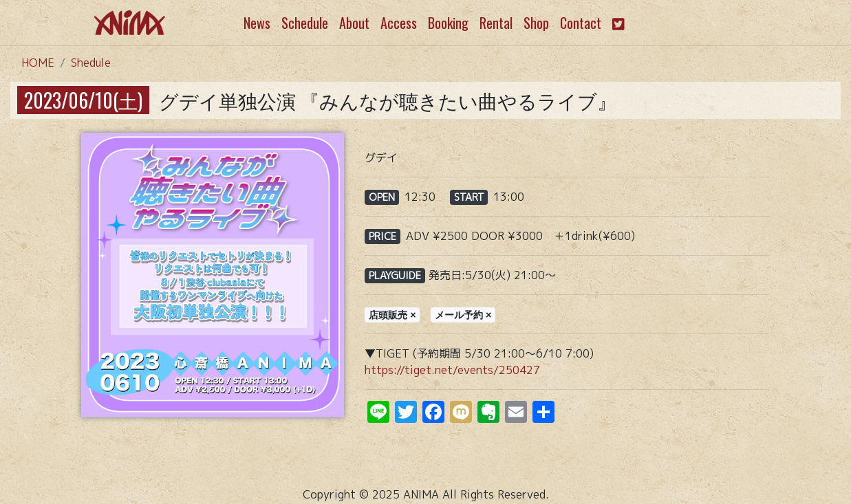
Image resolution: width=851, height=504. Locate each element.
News (257, 23)
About (354, 23)
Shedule (91, 63)
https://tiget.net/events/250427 (452, 370)
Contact (581, 23)
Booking (448, 23)
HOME (38, 63)
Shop (536, 23)
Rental (496, 23)
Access (399, 23)
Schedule (305, 23)
